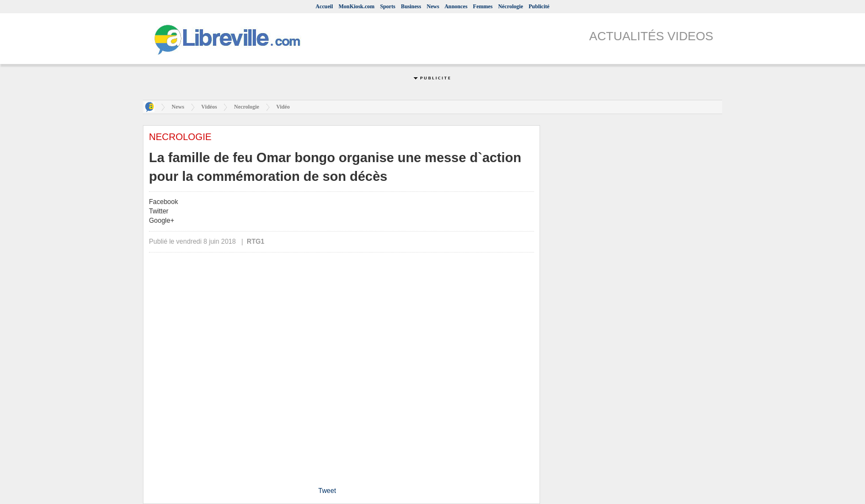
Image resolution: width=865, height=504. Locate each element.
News (433, 6)
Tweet (327, 491)
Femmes (483, 6)
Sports (388, 6)
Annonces (456, 6)
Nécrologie (511, 6)
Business (411, 6)
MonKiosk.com (357, 6)
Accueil (324, 6)
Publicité (539, 6)
